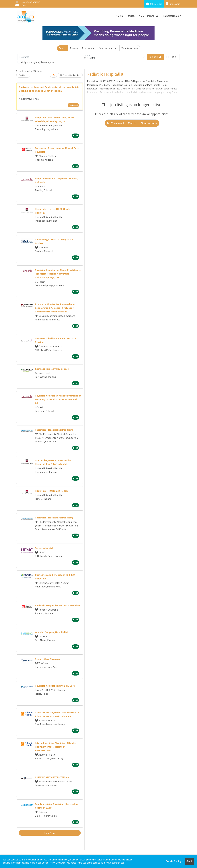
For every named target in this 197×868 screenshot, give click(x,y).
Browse (74, 48)
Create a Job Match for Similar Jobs (132, 123)
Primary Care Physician (48, 659)
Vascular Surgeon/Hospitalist (51, 632)
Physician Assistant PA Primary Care (55, 686)
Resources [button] (171, 16)
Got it (189, 861)
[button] (172, 57)
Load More (50, 833)
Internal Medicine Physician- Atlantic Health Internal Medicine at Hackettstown (55, 747)
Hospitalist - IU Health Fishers (52, 491)
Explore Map (89, 48)
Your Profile (149, 16)
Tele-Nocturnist (44, 548)
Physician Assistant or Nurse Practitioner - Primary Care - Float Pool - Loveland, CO (58, 399)
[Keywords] (50, 57)
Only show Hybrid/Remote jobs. (38, 62)
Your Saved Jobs (130, 48)
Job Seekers (154, 4)
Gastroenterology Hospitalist (52, 369)
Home (119, 16)
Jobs (131, 16)
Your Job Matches (108, 48)
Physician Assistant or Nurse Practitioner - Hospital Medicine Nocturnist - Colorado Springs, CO (58, 274)
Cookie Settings (174, 861)
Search (62, 48)
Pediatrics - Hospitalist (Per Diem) (54, 430)
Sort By (22, 75)
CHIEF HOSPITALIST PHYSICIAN (52, 777)
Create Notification (70, 75)
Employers (173, 4)
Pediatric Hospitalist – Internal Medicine (57, 605)
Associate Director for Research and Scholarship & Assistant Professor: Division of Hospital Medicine (55, 308)
